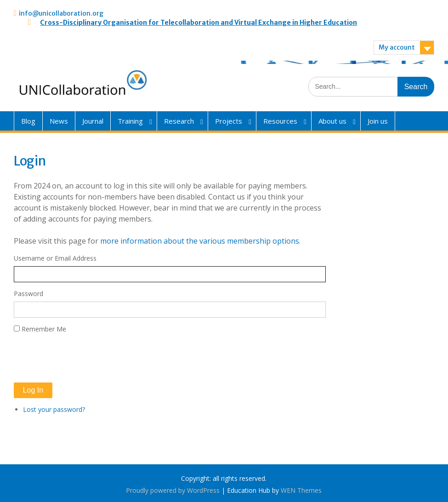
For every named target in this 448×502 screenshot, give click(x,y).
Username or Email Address (55, 258)
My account (397, 47)
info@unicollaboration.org (61, 13)
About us (332, 121)
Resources (280, 121)
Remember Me (44, 329)
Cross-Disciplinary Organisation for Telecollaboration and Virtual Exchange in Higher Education (198, 23)
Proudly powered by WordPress (173, 490)
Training (130, 121)
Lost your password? (54, 409)
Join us (378, 121)
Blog (28, 121)
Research (179, 121)
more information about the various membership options (200, 241)
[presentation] (84, 358)
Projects (229, 121)
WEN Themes (301, 490)
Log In (33, 390)
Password (28, 294)
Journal (93, 121)
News (59, 121)
